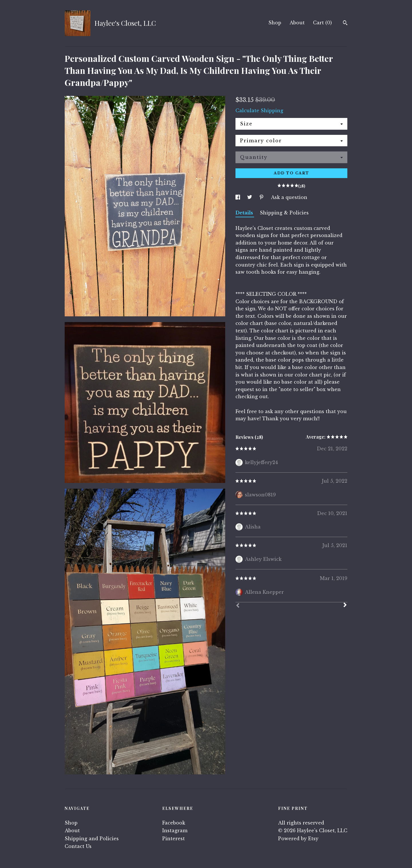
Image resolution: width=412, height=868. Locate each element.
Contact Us (78, 846)
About (297, 23)
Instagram (175, 830)
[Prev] (238, 606)
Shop (275, 23)
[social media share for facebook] (238, 197)
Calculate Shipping (259, 111)
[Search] (345, 23)
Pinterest (174, 839)
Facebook (174, 823)
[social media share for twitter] (250, 197)
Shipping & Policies (284, 213)
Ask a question (289, 197)
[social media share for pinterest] (262, 197)
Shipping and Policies (92, 839)
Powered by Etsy (298, 839)
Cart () (322, 23)
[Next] (345, 605)
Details (245, 213)
